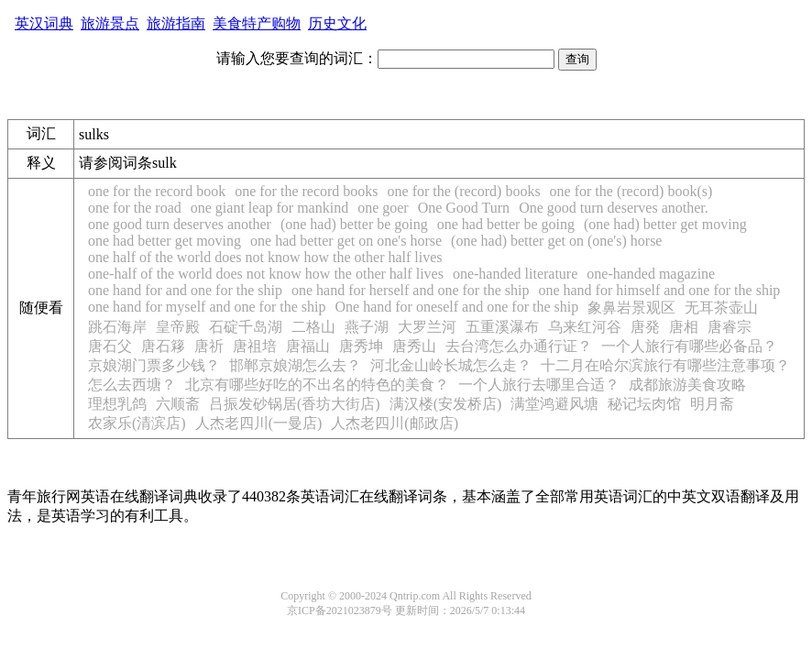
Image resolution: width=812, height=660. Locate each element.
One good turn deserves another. (614, 208)
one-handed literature (515, 274)
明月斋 (712, 404)
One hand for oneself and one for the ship (456, 307)
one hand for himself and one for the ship (659, 290)
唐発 (645, 327)
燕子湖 (367, 327)
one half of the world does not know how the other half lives (265, 257)
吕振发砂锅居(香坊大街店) (295, 404)
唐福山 (308, 346)
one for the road (135, 208)
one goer (383, 208)
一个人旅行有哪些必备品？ (689, 346)
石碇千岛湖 (246, 327)
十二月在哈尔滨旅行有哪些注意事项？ (665, 365)
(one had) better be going (354, 224)
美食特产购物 (257, 23)
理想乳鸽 (117, 404)
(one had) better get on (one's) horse (556, 241)
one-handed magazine (651, 274)
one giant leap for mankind (269, 208)
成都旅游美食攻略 (687, 385)
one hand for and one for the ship (185, 290)
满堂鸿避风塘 (554, 404)
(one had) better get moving (665, 224)
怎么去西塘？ (132, 385)
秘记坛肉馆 (644, 404)
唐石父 (110, 346)
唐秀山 (414, 346)
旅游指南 (176, 23)
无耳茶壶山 (721, 308)
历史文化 (337, 23)
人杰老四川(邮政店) (395, 423)
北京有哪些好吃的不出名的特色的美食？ (317, 385)
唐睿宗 (730, 327)
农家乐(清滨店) (137, 423)
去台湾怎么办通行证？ (519, 346)
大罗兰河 (427, 327)
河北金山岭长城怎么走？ (451, 365)
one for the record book (157, 191)
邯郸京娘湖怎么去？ (295, 365)
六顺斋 (178, 404)
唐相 (684, 327)
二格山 (313, 327)
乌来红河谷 (585, 327)
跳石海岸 (117, 327)
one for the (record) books (464, 191)
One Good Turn (464, 208)
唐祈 (209, 346)
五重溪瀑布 (502, 327)
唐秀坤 (361, 346)
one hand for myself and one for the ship (207, 307)
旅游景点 (110, 23)
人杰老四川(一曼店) (259, 423)
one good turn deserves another (180, 224)
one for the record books (306, 191)
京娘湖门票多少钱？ (154, 365)
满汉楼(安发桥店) (446, 404)
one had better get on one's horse (346, 241)
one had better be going (506, 224)
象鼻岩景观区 (631, 308)
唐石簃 (163, 346)
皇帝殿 (178, 327)
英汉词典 (44, 23)
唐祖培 (255, 346)
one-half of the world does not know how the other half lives (266, 274)
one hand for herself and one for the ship (410, 290)
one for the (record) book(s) (631, 191)
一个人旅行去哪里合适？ (539, 385)
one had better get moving (165, 241)
